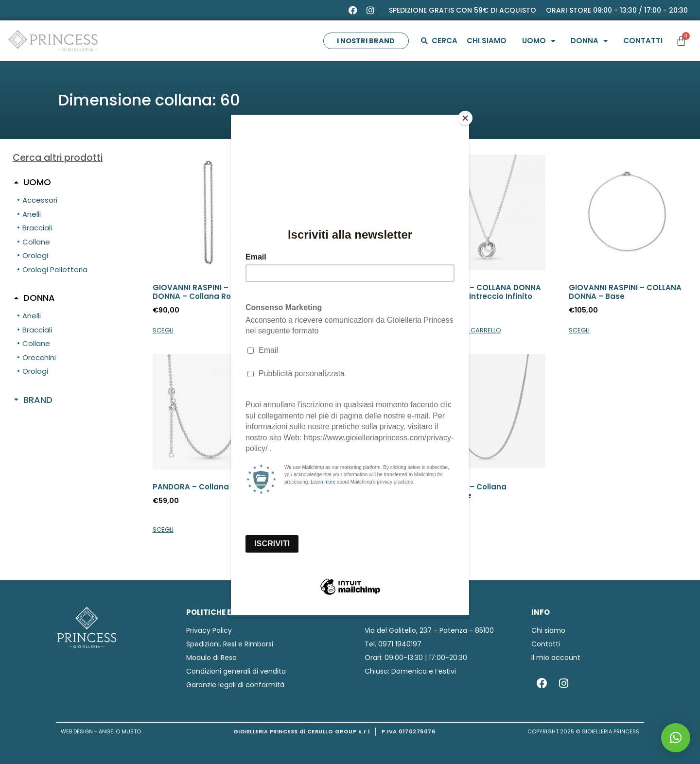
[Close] (467, 117)
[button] (676, 738)
